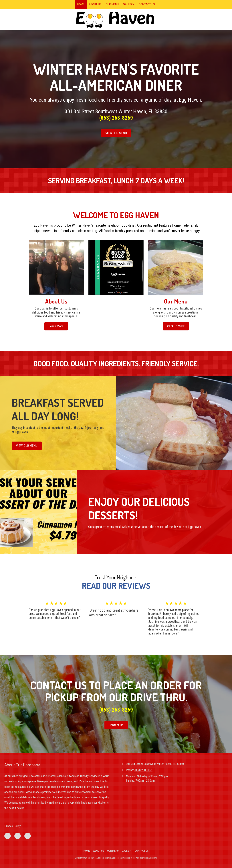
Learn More (56, 326)
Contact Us (116, 725)
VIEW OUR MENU (116, 133)
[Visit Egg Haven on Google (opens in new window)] (18, 836)
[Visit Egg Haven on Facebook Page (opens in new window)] (8, 836)
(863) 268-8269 (143, 770)
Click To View (176, 326)
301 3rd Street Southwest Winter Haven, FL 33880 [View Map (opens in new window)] (155, 764)
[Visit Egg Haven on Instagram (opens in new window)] (28, 836)
